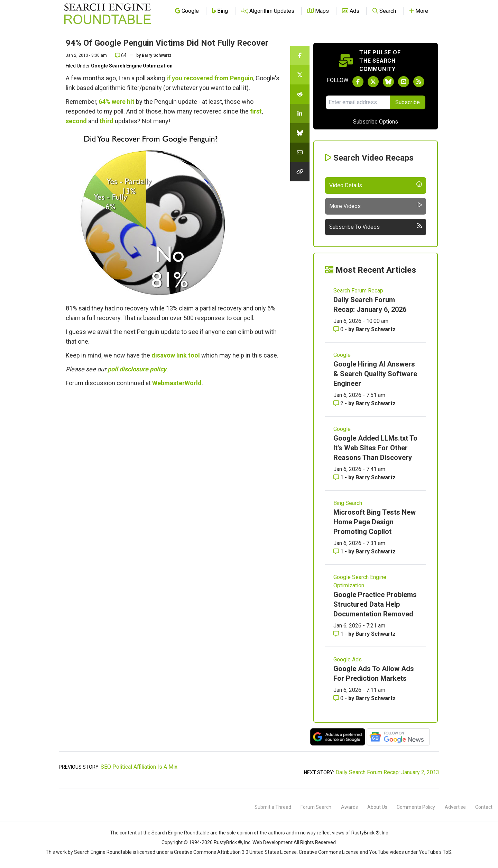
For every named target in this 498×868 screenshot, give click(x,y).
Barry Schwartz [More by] (157, 55)
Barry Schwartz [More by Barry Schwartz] (376, 329)
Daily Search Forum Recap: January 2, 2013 (387, 772)
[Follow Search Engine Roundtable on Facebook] (358, 82)
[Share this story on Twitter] (300, 75)
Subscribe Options (376, 122)
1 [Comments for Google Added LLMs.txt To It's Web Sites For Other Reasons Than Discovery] (339, 477)
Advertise (455, 807)
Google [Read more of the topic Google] (342, 355)
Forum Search (316, 807)
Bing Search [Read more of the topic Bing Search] (348, 503)
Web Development (273, 842)
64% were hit (117, 102)
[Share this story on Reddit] (300, 94)
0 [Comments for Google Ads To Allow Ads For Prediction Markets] (339, 698)
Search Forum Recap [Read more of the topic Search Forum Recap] (358, 291)
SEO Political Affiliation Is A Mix (139, 767)
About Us (377, 807)
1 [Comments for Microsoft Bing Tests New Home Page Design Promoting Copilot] (339, 551)
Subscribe (408, 102)
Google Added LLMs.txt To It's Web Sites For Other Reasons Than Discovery (375, 448)
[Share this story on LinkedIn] (300, 114)
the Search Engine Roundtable (177, 833)
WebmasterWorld (177, 383)
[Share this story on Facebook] (300, 55)
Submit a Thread (273, 807)
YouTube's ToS (435, 852)
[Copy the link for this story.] (300, 172)
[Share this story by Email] (300, 152)
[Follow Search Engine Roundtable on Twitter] (373, 82)
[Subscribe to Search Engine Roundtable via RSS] (419, 82)
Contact (484, 807)
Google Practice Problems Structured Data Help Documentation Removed (375, 604)
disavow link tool (176, 355)
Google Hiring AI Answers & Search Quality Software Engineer (375, 374)
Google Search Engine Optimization (132, 66)
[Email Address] (358, 102)
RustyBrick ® (228, 842)
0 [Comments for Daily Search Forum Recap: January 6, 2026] (339, 329)
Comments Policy (416, 807)
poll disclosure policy (137, 369)
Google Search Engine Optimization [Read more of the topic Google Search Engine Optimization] (360, 581)
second (76, 121)
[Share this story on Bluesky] (300, 133)
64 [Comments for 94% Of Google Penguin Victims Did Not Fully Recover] (121, 55)
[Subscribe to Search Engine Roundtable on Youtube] (404, 82)
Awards (349, 807)
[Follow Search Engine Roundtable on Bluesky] (388, 82)
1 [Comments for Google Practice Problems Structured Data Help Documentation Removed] (339, 634)
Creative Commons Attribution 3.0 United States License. (236, 852)
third (107, 121)
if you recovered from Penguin (210, 78)
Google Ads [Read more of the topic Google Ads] (348, 659)
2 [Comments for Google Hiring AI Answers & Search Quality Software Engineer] (339, 403)
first (256, 111)
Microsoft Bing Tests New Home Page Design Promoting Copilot (375, 522)
